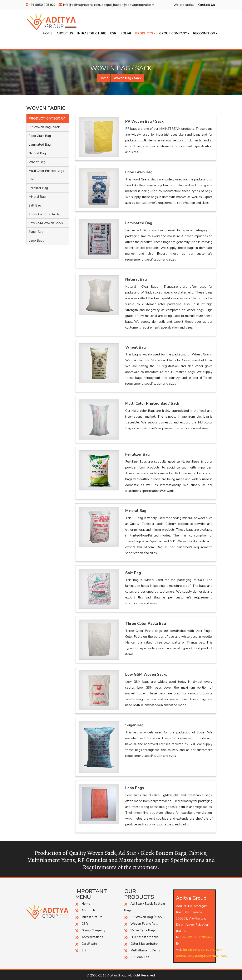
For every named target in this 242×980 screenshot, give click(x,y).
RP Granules (140, 957)
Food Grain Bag (40, 136)
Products (145, 33)
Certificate (89, 944)
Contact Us (207, 5)
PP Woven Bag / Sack (44, 127)
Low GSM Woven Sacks (46, 223)
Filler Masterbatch (144, 937)
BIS (84, 950)
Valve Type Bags (143, 930)
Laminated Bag (40, 145)
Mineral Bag (37, 197)
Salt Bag (35, 205)
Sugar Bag (36, 232)
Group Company (174, 33)
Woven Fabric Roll (144, 924)
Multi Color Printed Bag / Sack (46, 175)
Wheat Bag (37, 162)
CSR (113, 33)
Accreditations (92, 937)
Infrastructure (92, 33)
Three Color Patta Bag (45, 214)
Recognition (205, 33)
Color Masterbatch (145, 944)
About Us (65, 33)
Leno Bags (36, 241)
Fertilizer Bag (38, 188)
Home (48, 33)
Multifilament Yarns (145, 950)
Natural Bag (37, 153)
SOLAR (126, 33)
